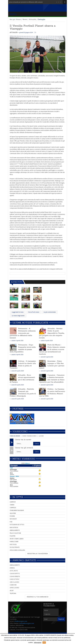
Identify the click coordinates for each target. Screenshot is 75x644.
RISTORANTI (13, 519)
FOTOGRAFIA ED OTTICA (17, 525)
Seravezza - (52, 361)
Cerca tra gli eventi (24, 448)
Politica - (51, 389)
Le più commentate (50, 312)
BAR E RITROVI (14, 527)
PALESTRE (13, 536)
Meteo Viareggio (24, 459)
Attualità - (52, 329)
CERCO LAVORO (14, 582)
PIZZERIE (12, 516)
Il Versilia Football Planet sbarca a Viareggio (33, 27)
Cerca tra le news (23, 440)
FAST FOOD (13, 544)
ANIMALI (12, 568)
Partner (18, 409)
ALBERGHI (13, 502)
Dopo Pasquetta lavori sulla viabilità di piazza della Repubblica (23, 348)
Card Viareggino (29, 436)
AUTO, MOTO (14, 571)
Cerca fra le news (34, 312)
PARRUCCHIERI (14, 542)
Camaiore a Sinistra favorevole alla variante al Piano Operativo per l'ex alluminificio (52, 379)
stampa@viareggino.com (27, 623)
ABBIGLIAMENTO (15, 530)
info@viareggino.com (21, 621)
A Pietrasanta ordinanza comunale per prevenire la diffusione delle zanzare (23, 333)
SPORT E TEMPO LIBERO (17, 539)
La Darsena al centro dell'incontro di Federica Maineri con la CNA (52, 393)
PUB (11, 522)
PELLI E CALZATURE (15, 533)
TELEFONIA (13, 593)
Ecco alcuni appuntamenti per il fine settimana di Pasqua (22, 379)
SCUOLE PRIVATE (15, 547)
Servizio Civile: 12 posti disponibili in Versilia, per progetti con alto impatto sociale (52, 333)
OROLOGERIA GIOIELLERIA (17, 550)
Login (41, 436)
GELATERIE (13, 513)
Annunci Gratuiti (24, 560)
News (25, 19)
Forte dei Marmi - (54, 345)
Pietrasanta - (24, 329)
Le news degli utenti (18, 316)
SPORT (12, 591)
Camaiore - (52, 375)
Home (18, 19)
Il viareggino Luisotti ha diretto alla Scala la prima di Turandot (23, 365)
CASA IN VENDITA (15, 576)
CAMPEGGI (13, 508)
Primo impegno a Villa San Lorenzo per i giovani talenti (52, 365)
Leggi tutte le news (18, 312)
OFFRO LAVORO (14, 588)
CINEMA (12, 505)
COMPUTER (13, 585)
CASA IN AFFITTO (15, 574)
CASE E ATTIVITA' (15, 579)
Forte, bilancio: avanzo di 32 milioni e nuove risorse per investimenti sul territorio (52, 351)
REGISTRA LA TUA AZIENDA (37, 553)
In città (18, 497)
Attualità (33, 19)
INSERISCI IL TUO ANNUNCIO (38, 597)
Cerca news (15, 436)
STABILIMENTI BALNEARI (17, 510)
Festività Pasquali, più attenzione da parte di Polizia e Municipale (23, 393)
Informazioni (38, 642)
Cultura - (22, 361)
